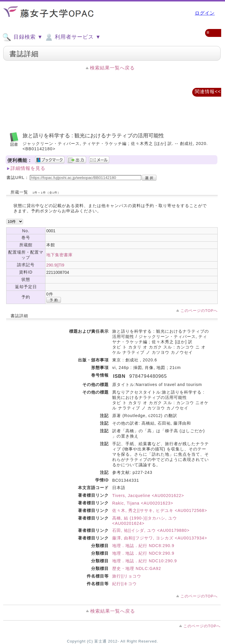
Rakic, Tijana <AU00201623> (143, 503)
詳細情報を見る (28, 168)
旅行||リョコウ (127, 576)
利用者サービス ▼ (73, 37)
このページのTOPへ (199, 311)
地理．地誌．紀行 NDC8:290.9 (143, 546)
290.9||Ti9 (55, 265)
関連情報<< (208, 92)
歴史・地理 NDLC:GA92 (137, 568)
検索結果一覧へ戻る (112, 68)
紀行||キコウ (125, 584)
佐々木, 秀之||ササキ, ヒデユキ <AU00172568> (160, 510)
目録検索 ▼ (23, 37)
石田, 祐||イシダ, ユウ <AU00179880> (151, 530)
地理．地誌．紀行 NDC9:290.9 (143, 553)
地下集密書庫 (59, 255)
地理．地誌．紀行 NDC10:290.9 (145, 561)
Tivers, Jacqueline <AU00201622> (148, 496)
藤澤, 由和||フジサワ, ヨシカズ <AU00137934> (160, 538)
